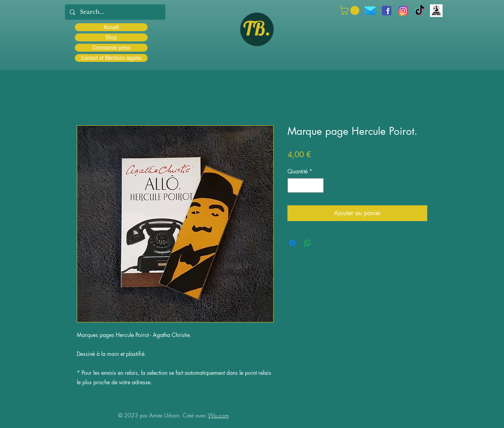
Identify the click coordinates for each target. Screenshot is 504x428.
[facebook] (387, 11)
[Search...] (114, 12)
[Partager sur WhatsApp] (308, 243)
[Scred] (436, 11)
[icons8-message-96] (370, 11)
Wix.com (218, 415)
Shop (111, 37)
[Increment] (318, 185)
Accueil (111, 27)
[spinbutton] (306, 185)
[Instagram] (403, 11)
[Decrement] (294, 185)
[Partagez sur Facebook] (293, 243)
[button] (350, 10)
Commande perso (111, 48)
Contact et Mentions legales (111, 58)
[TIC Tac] (420, 11)
